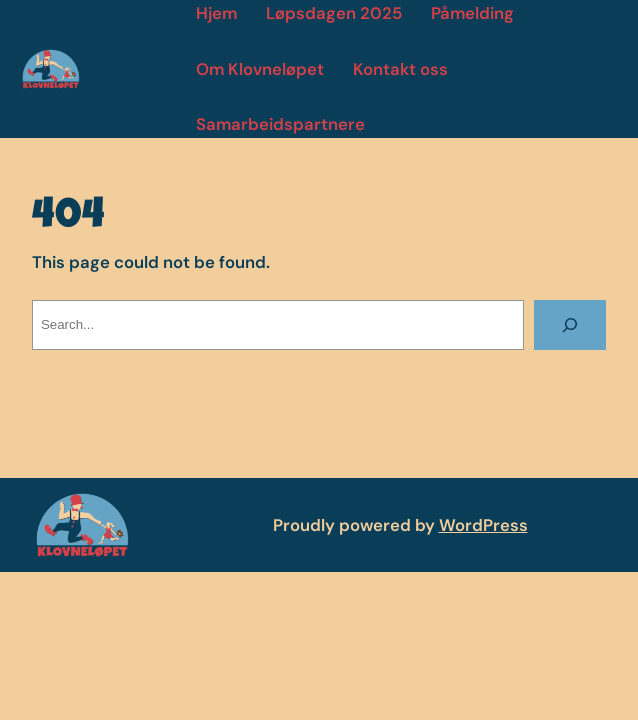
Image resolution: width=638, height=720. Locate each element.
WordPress (483, 525)
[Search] (570, 325)
